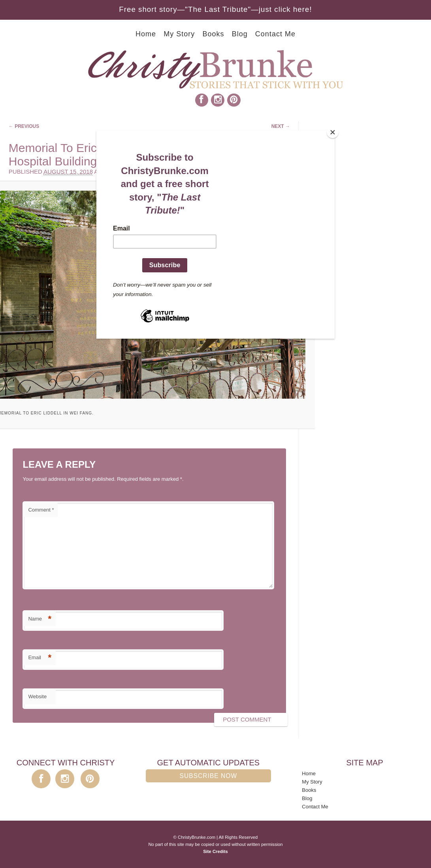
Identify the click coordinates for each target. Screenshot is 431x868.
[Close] (333, 132)
